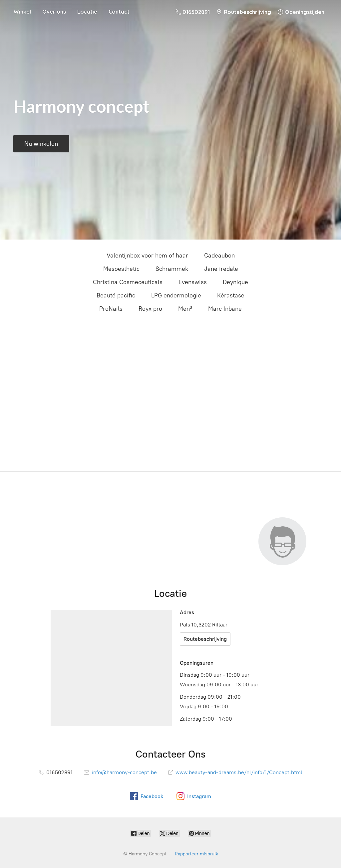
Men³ (185, 309)
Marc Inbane (225, 309)
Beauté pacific (116, 295)
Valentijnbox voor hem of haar (147, 256)
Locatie (87, 12)
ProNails (111, 309)
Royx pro (150, 309)
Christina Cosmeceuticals (128, 282)
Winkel (22, 12)
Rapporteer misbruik (196, 854)
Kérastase (231, 295)
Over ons (54, 12)
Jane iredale (221, 269)
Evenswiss (193, 282)
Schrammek (172, 269)
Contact (119, 12)
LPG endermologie (176, 295)
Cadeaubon (219, 256)
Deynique (235, 282)
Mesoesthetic (121, 269)
